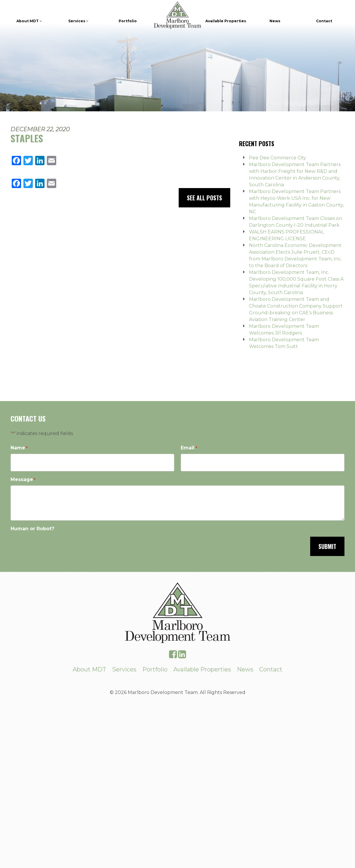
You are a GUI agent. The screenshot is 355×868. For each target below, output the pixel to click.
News (275, 21)
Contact (324, 21)
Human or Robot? (32, 529)
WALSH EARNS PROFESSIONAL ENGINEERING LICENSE (286, 235)
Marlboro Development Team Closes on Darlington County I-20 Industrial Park (296, 222)
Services (78, 21)
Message (23, 480)
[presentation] (55, 546)
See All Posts (204, 198)
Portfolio (128, 21)
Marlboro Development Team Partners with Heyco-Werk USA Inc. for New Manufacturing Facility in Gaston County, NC (296, 202)
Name (19, 448)
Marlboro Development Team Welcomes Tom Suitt (284, 343)
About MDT (29, 21)
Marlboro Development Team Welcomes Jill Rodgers (284, 330)
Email (189, 448)
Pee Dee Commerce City (278, 158)
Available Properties (226, 21)
